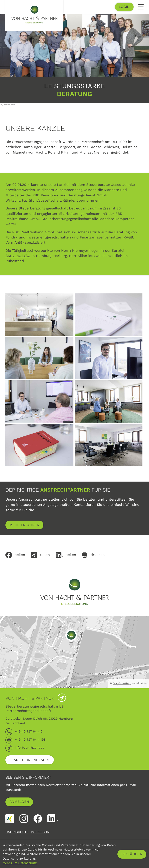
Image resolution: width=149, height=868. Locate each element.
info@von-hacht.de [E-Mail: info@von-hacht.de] (30, 748)
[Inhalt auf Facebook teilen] (18, 555)
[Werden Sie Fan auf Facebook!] (38, 819)
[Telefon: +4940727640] (29, 732)
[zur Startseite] (34, 15)
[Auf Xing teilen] (43, 555)
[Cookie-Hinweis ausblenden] (132, 854)
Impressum (40, 832)
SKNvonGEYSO (18, 256)
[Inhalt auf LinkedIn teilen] (69, 555)
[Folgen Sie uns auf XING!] (10, 819)
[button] (124, 7)
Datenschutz (17, 832)
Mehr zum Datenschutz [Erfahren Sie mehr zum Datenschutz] (20, 863)
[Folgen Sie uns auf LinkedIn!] (53, 818)
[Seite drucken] (96, 555)
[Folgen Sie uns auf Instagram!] (24, 819)
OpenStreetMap (122, 683)
